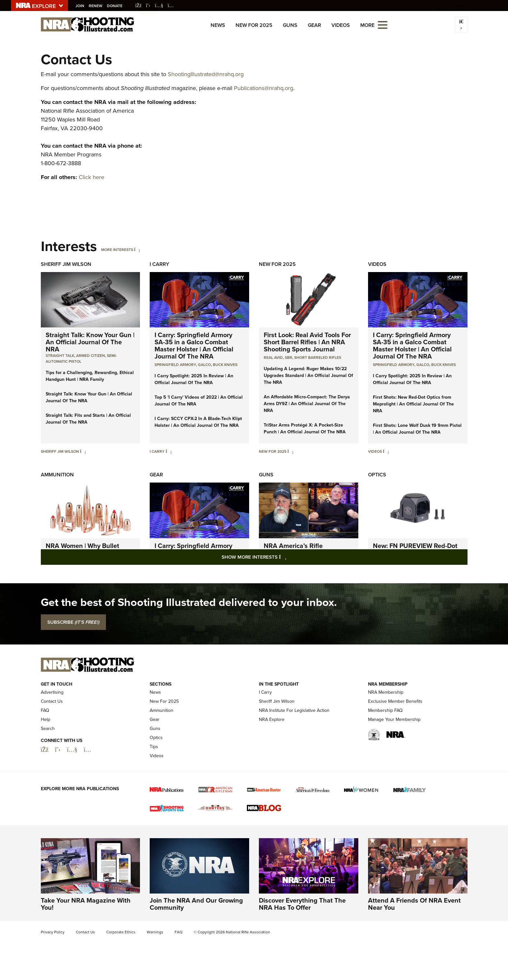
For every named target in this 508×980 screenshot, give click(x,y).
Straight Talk (60, 356)
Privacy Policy (53, 932)
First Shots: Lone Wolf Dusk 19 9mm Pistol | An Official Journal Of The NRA (417, 429)
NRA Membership (386, 692)
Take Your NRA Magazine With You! (86, 904)
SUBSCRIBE (73, 622)
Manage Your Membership (394, 719)
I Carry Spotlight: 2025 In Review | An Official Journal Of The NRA (194, 379)
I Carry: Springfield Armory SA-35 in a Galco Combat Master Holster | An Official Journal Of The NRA (194, 346)
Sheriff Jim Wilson (66, 264)
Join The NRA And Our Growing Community (196, 904)
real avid (273, 358)
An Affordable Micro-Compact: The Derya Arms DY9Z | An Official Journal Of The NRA (307, 404)
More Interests (117, 250)
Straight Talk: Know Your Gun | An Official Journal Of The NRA (90, 342)
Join (81, 6)
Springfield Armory (175, 365)
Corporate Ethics (121, 932)
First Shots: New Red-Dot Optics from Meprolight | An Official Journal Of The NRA (413, 404)
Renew (97, 6)
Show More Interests (289, 557)
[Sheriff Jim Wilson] (83, 451)
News (218, 25)
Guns (290, 25)
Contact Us (52, 701)
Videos (341, 25)
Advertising (52, 692)
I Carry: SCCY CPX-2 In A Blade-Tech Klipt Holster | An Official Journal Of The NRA (198, 422)
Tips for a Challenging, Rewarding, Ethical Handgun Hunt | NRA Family (90, 376)
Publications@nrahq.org (264, 88)
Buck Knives (225, 365)
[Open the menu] (383, 24)
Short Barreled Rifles (318, 358)
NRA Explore (272, 719)
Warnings (155, 932)
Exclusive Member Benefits (395, 701)
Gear (314, 25)
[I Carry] (169, 451)
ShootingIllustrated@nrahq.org (206, 74)
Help (46, 719)
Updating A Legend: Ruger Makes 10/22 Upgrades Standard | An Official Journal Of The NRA (308, 376)
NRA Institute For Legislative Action (294, 710)
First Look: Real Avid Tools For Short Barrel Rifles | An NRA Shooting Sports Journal (307, 342)
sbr (289, 358)
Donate (116, 6)
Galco (204, 365)
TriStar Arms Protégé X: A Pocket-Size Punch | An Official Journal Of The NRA (305, 428)
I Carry (159, 264)
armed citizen (91, 356)
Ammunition (57, 475)
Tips (154, 747)
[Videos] (386, 451)
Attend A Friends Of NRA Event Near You (414, 904)
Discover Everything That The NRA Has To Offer (302, 904)
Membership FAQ (385, 710)
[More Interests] (137, 250)
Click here (92, 177)
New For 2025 (254, 25)
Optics (377, 475)
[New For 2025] (290, 451)
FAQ (45, 710)
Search (48, 729)
